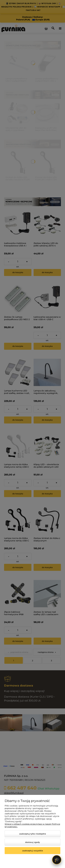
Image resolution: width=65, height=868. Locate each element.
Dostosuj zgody (32, 842)
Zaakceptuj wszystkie (33, 851)
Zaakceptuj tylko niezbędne (33, 834)
